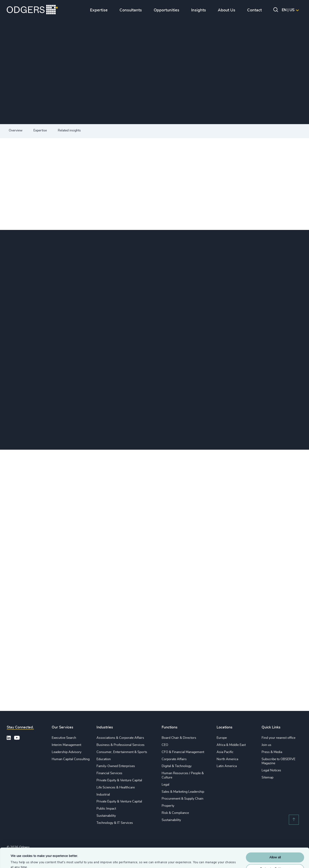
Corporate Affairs (174, 759)
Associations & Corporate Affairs (120, 738)
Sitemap (267, 777)
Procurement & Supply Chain (182, 799)
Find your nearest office (278, 738)
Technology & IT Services (115, 823)
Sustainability (106, 816)
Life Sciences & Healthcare (116, 787)
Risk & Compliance (175, 813)
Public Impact (106, 809)
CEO (165, 745)
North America (227, 759)
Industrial (103, 795)
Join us (266, 745)
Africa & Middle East (231, 745)
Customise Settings (275, 850)
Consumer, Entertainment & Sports (122, 752)
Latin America (227, 766)
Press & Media (272, 752)
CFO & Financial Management (183, 752)
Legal (165, 785)
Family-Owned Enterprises (116, 766)
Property (168, 806)
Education (104, 759)
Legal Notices (271, 770)
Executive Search (64, 738)
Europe (222, 738)
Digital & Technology (177, 766)
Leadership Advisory (67, 752)
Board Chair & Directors (179, 738)
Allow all (275, 839)
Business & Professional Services (121, 745)
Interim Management (66, 745)
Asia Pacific (225, 752)
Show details (19, 860)
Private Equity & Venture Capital (119, 780)
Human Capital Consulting (71, 759)
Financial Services (109, 773)
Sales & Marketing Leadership (183, 792)
